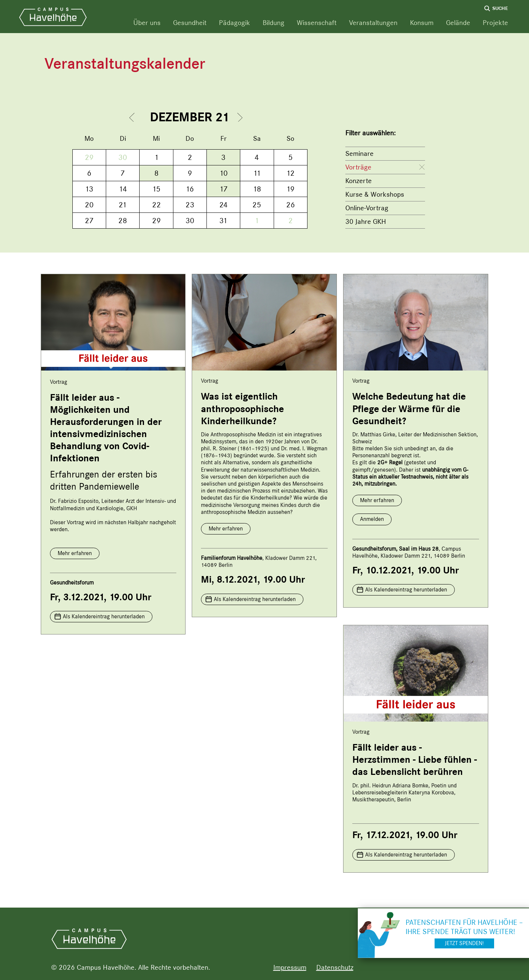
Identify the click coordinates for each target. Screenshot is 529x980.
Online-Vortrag (367, 208)
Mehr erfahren (75, 553)
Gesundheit (190, 23)
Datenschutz (335, 967)
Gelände (458, 23)
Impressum (290, 967)
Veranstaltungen (373, 23)
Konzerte (359, 181)
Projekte (495, 23)
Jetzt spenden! (464, 943)
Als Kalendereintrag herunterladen (104, 616)
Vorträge (358, 167)
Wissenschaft (317, 23)
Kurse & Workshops (375, 194)
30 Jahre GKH (366, 221)
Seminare (359, 153)
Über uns (147, 23)
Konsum (422, 23)
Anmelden (372, 519)
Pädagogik (235, 23)
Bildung (274, 23)
